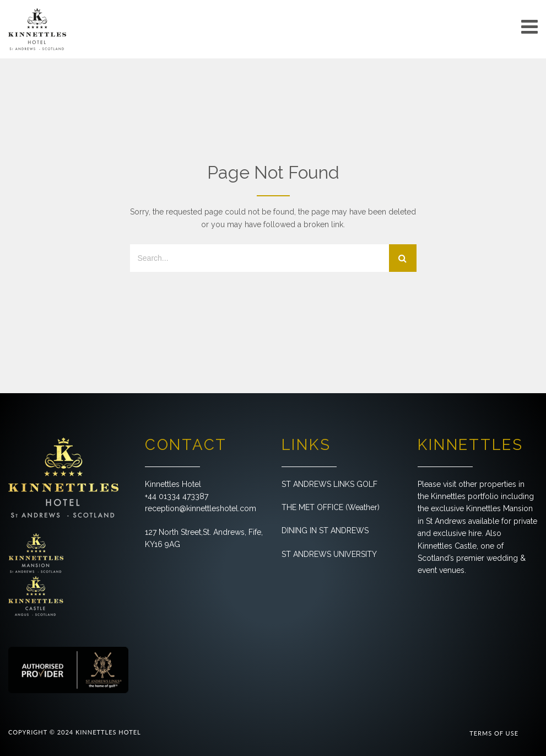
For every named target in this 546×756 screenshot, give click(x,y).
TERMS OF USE (494, 733)
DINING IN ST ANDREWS (325, 530)
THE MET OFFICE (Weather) (331, 507)
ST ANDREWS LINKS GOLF (329, 484)
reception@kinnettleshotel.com (201, 508)
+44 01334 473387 (177, 496)
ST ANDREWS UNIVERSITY (329, 554)
